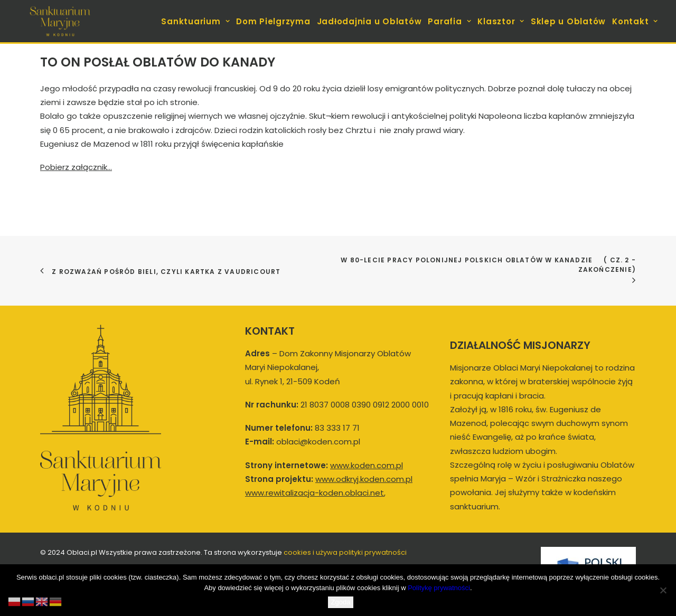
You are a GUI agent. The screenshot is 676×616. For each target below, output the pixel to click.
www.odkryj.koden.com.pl (364, 479)
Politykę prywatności (439, 588)
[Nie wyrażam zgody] (663, 590)
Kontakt (635, 21)
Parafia (449, 21)
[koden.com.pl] (60, 21)
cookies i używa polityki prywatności (345, 552)
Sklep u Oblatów (568, 21)
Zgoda (341, 602)
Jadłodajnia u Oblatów (369, 21)
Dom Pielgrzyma (273, 21)
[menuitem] (196, 21)
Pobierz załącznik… (76, 167)
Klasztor (501, 21)
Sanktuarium (195, 21)
